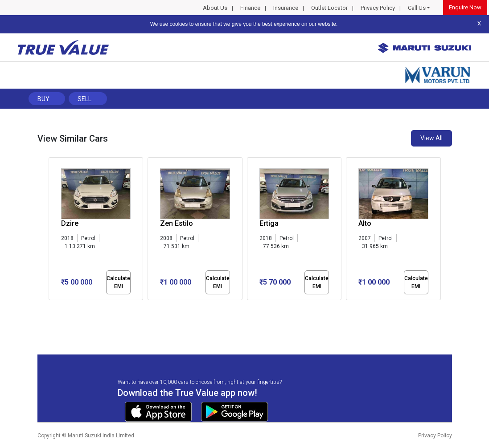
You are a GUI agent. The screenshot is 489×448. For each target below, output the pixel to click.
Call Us (417, 8)
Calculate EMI (118, 282)
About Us (215, 8)
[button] (51, 308)
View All (431, 138)
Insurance (286, 8)
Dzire (70, 223)
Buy (43, 99)
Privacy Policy (378, 8)
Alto (365, 223)
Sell (84, 99)
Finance (250, 8)
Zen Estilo (177, 223)
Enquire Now (465, 7)
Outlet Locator (329, 8)
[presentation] (53, 231)
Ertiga (269, 223)
